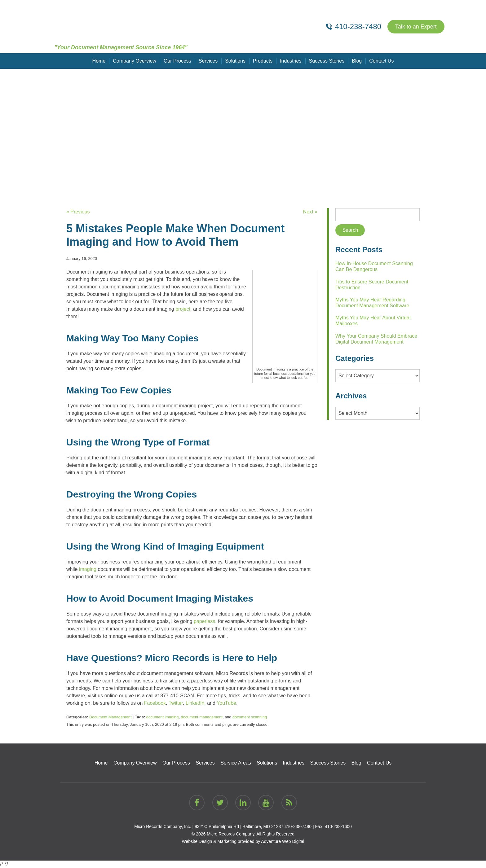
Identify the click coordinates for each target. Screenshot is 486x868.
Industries (291, 61)
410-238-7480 (298, 826)
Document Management (110, 717)
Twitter (176, 703)
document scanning (250, 717)
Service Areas (236, 763)
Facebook (155, 703)
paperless (204, 621)
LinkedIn (195, 703)
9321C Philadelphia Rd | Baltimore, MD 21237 (239, 826)
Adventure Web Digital (283, 841)
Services (208, 61)
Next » (310, 212)
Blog (357, 61)
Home (99, 61)
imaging (88, 569)
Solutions (235, 61)
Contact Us (381, 61)
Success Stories (327, 61)
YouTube (226, 703)
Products (263, 61)
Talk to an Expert (416, 27)
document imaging (163, 717)
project (183, 309)
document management (201, 717)
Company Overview (135, 61)
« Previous (78, 212)
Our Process (177, 61)
